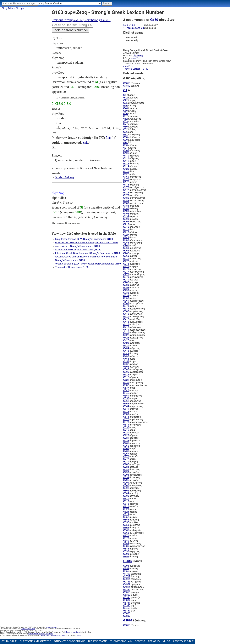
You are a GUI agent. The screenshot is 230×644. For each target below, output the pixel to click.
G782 (126, 464)
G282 (126, 282)
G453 (126, 356)
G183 (126, 203)
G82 (125, 129)
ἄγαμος (130, 100)
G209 (126, 222)
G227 (126, 235)
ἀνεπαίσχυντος (134, 335)
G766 (126, 451)
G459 (126, 361)
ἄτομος (130, 512)
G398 (126, 566)
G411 (126, 317)
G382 (126, 311)
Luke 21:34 (129, 25)
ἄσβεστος (132, 446)
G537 (126, 388)
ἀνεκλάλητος (133, 319)
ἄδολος (130, 148)
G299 (126, 290)
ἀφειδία (130, 522)
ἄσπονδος (132, 470)
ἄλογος (130, 238)
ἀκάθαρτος (132, 177)
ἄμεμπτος (131, 264)
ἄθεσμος (131, 164)
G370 (126, 306)
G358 (126, 298)
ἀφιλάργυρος (133, 533)
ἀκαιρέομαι (132, 179)
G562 (126, 401)
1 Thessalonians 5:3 (134, 28)
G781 (126, 462)
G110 (126, 156)
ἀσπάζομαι (132, 464)
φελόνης (132, 603)
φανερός (132, 592)
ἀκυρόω (130, 219)
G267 (126, 253)
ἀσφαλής (131, 493)
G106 (126, 153)
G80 (125, 127)
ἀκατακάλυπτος (135, 190)
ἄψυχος (130, 557)
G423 (126, 338)
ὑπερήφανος (134, 590)
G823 (126, 512)
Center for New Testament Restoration (41, 634)
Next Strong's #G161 (97, 20)
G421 (126, 332)
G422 (126, 335)
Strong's (20, 8)
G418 (126, 327)
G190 (126, 211)
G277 (126, 272)
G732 (126, 441)
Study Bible (7, 8)
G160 (154, 20)
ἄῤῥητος (131, 438)
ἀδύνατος (131, 150)
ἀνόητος (131, 356)
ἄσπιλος (131, 467)
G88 (125, 137)
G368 (126, 303)
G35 (125, 103)
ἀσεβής (130, 449)
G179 (126, 195)
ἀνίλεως (131, 351)
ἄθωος (130, 172)
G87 (125, 135)
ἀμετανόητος (133, 277)
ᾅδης (128, 132)
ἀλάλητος (132, 227)
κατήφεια (132, 582)
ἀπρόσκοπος (133, 420)
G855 (126, 520)
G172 (126, 182)
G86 (125, 132)
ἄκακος (130, 182)
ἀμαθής (130, 245)
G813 (126, 501)
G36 (125, 106)
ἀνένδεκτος (132, 327)
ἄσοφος (130, 462)
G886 (126, 546)
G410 (126, 314)
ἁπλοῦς (130, 412)
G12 (125, 98)
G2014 (127, 579)
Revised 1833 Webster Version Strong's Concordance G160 (86, 243)
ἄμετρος (131, 280)
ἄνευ (129, 340)
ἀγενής (129, 106)
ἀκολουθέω (132, 211)
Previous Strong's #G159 (68, 20)
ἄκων (129, 224)
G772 (126, 456)
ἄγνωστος (131, 116)
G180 (126, 198)
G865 (126, 530)
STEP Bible (62, 635)
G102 (126, 150)
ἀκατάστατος (133, 201)
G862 (126, 528)
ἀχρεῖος (131, 549)
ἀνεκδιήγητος (134, 317)
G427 (126, 340)
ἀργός (130, 427)
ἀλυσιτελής (132, 243)
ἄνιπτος (130, 354)
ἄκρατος (131, 216)
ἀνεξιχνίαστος (134, 332)
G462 (126, 364)
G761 (126, 443)
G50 (125, 111)
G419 (126, 330)
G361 (126, 301)
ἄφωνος (131, 541)
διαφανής (132, 574)
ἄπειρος (131, 398)
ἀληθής (130, 235)
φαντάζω (132, 598)
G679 (126, 425)
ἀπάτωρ (131, 391)
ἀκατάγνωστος (134, 187)
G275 (126, 267)
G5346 (127, 605)
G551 (126, 396)
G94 (125, 143)
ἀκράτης (131, 214)
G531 (126, 383)
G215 (126, 227)
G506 (126, 372)
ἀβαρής (129, 95)
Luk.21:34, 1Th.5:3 (85, 143)
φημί (129, 605)
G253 (126, 240)
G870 (126, 536)
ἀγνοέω (130, 111)
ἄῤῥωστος (132, 441)
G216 (126, 230)
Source (78, 635)
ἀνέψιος (131, 346)
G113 (126, 164)
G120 (126, 169)
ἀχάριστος (132, 543)
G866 (126, 533)
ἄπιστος (131, 409)
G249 (126, 238)
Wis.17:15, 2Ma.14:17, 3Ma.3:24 (109, 138)
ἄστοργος (132, 478)
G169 (126, 177)
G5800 (127, 613)
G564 (126, 406)
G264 (126, 251)
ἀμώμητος (132, 288)
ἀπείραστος (133, 396)
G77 (125, 124)
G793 (126, 475)
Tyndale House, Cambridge (49, 635)
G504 (126, 367)
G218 (126, 232)
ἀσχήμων (131, 496)
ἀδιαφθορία (132, 140)
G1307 (127, 574)
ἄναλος (130, 298)
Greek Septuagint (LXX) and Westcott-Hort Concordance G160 (88, 264)
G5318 (127, 592)
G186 (126, 209)
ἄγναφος (130, 108)
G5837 (127, 616)
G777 (126, 459)
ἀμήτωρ (130, 282)
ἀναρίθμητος (133, 311)
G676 (126, 417)
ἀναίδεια (131, 293)
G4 (125, 95)
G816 (126, 507)
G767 (126, 454)
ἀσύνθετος (132, 491)
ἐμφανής (132, 576)
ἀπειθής (131, 393)
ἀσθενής (131, 456)
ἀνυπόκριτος (133, 369)
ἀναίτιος (131, 296)
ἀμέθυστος (132, 259)
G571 (126, 409)
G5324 (127, 598)
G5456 (127, 608)
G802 (126, 491)
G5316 (73, 87)
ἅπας (129, 388)
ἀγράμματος (132, 119)
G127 (126, 174)
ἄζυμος (130, 153)
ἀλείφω (130, 232)
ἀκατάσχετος (133, 203)
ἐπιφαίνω (132, 579)
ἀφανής (130, 517)
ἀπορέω (130, 414)
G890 (126, 551)
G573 (126, 412)
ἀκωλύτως (132, 222)
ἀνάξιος (130, 306)
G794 (126, 478)
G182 (126, 201)
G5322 (127, 595)
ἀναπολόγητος (134, 309)
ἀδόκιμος (130, 145)
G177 (126, 190)
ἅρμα (129, 430)
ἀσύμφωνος (133, 485)
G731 (126, 438)
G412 (126, 319)
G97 (125, 148)
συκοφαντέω (134, 587)
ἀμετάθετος (133, 269)
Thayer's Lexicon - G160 (136, 69)
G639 (126, 414)
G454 (126, 359)
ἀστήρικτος (132, 475)
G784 (126, 467)
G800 (126, 485)
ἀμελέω (130, 261)
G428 (126, 343)
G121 (126, 172)
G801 (126, 488)
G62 (125, 119)
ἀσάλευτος (132, 443)
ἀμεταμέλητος (134, 274)
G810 (126, 499)
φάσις (130, 600)
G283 (126, 285)
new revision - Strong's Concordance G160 (77, 246)
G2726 (127, 582)
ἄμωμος (130, 290)
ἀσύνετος (131, 488)
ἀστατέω (131, 472)
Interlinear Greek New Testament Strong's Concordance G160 (87, 253)
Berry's (140, 641)
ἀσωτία (130, 499)
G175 (126, 185)
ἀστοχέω (131, 480)
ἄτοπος (130, 514)
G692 (126, 427)
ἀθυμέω (130, 169)
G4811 (127, 587)
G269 (126, 256)
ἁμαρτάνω (132, 251)
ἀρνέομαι (131, 433)
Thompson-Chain (121, 641)
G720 (126, 433)
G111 (126, 158)
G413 (126, 322)
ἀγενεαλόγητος (134, 103)
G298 (126, 288)
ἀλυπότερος (133, 240)
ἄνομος (130, 361)
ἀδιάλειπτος (132, 137)
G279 (126, 277)
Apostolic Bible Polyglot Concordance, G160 (78, 250)
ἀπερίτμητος (133, 406)
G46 (125, 108)
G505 (126, 369)
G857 (126, 522)
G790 (126, 472)
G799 (126, 483)
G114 (126, 166)
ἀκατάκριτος (133, 193)
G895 (126, 557)
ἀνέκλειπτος (133, 322)
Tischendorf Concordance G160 (72, 267)
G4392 (127, 584)
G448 (126, 351)
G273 (126, 264)
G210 (126, 224)
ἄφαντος (131, 520)
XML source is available (72, 632)
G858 (126, 525)
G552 (126, 398)
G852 (126, 517)
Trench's (154, 641)
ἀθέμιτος (131, 158)
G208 (126, 219)
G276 (126, 269)
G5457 (127, 611)
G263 (126, 248)
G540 (126, 391)
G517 (126, 377)
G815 (126, 504)
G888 (126, 549)
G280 (126, 280)
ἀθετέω (130, 166)
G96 (125, 145)
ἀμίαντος (131, 285)
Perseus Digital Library (28, 629)
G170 (126, 179)
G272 (126, 261)
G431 (126, 346)
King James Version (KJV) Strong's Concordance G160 (84, 239)
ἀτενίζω (130, 507)
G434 (126, 348)
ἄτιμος (130, 509)
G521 (126, 380)
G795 (126, 480)
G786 (126, 470)
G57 (125, 116)
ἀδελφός (130, 127)
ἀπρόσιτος (132, 417)
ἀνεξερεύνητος (134, 330)
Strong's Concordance (70, 641)
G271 (126, 259)
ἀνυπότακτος (133, 372)
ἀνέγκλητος (133, 314)
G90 (125, 140)
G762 (126, 446)
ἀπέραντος (132, 401)
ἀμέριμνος (132, 267)
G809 (126, 496)
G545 (126, 393)
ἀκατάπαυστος (134, 198)
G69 (125, 121)
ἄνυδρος (131, 367)
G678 (126, 422)
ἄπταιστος (132, 425)
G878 (126, 538)
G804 (126, 493)
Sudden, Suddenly (65, 177)
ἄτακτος (131, 501)
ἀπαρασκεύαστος (136, 385)
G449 (126, 354)
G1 (97, 82)
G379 (126, 309)
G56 (125, 114)
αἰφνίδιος (138, 56)
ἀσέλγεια (131, 451)
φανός (130, 595)
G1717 (127, 576)
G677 (126, 420)
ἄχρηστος (132, 551)
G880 (126, 541)
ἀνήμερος (131, 348)
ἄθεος (130, 161)
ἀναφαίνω (132, 566)
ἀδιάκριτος (132, 135)
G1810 (95, 87)
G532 (126, 385)
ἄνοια (129, 359)
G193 (126, 214)
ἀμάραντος (132, 248)
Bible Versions (98, 641)
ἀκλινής (130, 209)
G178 (126, 193)
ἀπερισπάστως (134, 404)
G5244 (127, 590)
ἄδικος (129, 143)
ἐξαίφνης (132, 83)
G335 (126, 293)
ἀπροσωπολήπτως (136, 422)
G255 (126, 243)
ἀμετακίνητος (133, 272)
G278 (126, 274)
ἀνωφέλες (132, 375)
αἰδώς (130, 174)
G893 (126, 554)
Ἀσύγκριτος (133, 483)
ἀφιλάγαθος (133, 530)
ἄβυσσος (130, 98)
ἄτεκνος (131, 504)
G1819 (127, 86)
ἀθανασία (131, 156)
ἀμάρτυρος (132, 253)
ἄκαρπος (131, 185)
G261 (126, 245)
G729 (126, 435)
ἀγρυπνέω (131, 121)
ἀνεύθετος (132, 343)
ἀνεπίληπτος (133, 338)
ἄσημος (130, 454)
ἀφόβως (131, 536)
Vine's (166, 641)
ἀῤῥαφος (131, 435)
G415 (126, 325)
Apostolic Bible (183, 641)
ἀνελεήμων (132, 325)
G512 (126, 375)
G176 (126, 187)
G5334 (127, 600)
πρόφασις (132, 584)
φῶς (129, 611)
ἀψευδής (131, 554)
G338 (126, 296)
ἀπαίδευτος (132, 380)
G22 (125, 100)
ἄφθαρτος (132, 528)
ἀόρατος (131, 377)
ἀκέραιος (131, 206)
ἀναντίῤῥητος (134, 303)
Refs (109, 138)
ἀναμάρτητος (133, 301)
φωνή (130, 608)
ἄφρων (130, 538)
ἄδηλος (130, 129)
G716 (126, 430)
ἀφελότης (132, 525)
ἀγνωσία (130, 114)
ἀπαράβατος (133, 383)
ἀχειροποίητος (134, 546)
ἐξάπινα (131, 86)
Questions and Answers (35, 641)
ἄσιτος (130, 459)
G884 (126, 543)
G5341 (127, 603)
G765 (126, 449)
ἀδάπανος (131, 124)
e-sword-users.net (52, 627)
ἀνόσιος (131, 364)
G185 (126, 206)
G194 (126, 216)
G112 (126, 161)
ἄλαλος (130, 230)
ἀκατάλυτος (133, 195)
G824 (126, 514)
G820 (126, 509)
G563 (126, 404)
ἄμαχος (130, 256)
